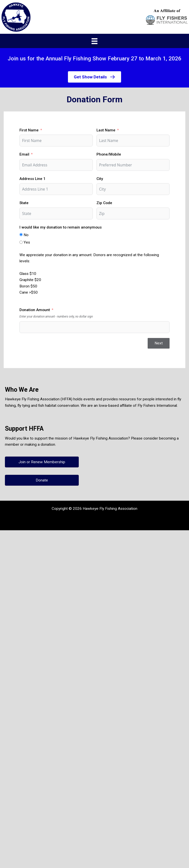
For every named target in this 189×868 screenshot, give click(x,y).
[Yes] (21, 242)
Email (24, 154)
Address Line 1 (32, 179)
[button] (94, 77)
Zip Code (104, 203)
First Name (29, 130)
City (100, 179)
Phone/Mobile (109, 154)
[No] (21, 235)
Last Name (106, 130)
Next (159, 343)
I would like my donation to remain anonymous (61, 227)
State (24, 203)
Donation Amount (35, 310)
